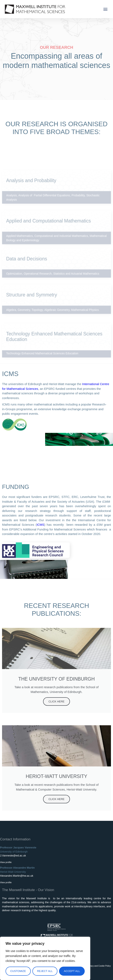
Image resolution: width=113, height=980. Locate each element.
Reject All (45, 971)
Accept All (72, 971)
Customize (18, 971)
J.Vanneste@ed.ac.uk (13, 856)
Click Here (56, 701)
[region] (45, 958)
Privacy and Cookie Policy (99, 966)
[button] (106, 9)
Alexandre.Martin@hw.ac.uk (17, 876)
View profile (6, 862)
